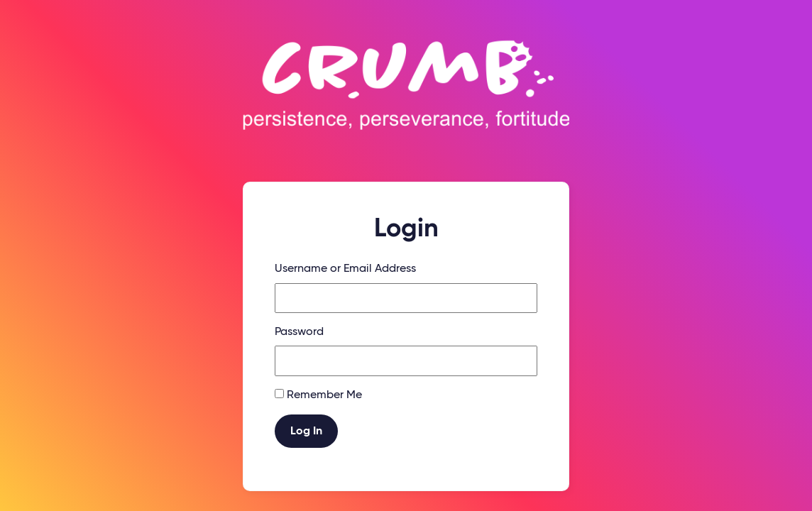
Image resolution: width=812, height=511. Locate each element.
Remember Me (324, 395)
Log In (306, 432)
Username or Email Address (345, 269)
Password (299, 332)
